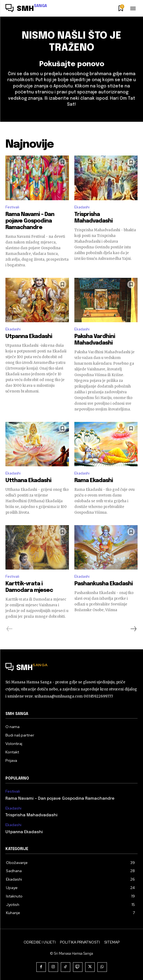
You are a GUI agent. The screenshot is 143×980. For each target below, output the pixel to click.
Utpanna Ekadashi (29, 337)
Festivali (12, 207)
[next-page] (133, 629)
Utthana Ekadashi (28, 481)
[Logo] (26, 9)
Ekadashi (82, 207)
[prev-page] (10, 629)
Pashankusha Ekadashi (104, 584)
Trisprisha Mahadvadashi (31, 815)
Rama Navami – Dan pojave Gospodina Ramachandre (30, 221)
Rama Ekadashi (94, 481)
